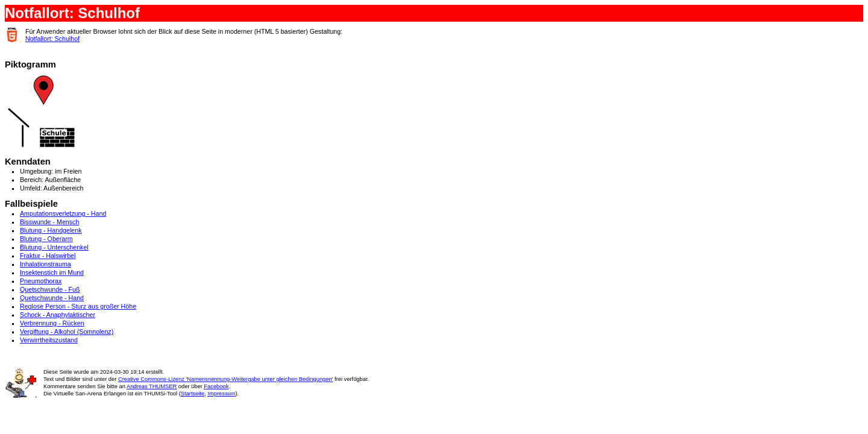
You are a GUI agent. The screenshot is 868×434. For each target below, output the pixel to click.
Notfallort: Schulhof (52, 39)
